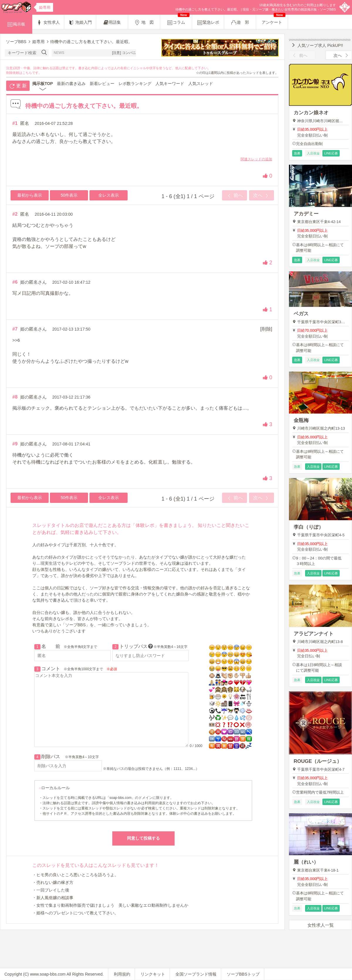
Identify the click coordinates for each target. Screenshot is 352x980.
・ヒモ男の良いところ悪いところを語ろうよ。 (75, 875)
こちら (27, 73)
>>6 (16, 340)
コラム (178, 20)
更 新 (18, 86)
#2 (15, 214)
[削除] (266, 329)
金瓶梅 (301, 420)
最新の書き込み (71, 84)
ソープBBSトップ (243, 974)
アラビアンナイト (314, 634)
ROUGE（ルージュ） (318, 761)
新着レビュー (102, 84)
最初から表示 (30, 195)
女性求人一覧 (321, 925)
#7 (15, 329)
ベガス (301, 314)
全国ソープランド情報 (196, 974)
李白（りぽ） (309, 527)
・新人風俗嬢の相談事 (53, 898)
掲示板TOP (43, 84)
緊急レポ (208, 23)
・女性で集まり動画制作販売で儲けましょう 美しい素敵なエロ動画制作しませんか (110, 905)
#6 (15, 282)
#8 (15, 397)
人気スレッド (201, 84)
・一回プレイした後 (51, 890)
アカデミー (306, 214)
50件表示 (69, 195)
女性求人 (48, 23)
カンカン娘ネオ (311, 113)
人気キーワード (170, 84)
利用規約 (122, 974)
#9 (15, 444)
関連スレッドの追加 (256, 159)
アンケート (274, 20)
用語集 (112, 23)
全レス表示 (109, 195)
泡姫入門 (80, 23)
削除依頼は (14, 73)
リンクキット (153, 974)
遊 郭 (240, 23)
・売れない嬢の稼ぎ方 (53, 882)
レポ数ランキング (135, 84)
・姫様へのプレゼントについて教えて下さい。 (75, 913)
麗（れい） (306, 862)
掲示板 (16, 24)
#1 (15, 123)
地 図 (144, 23)
